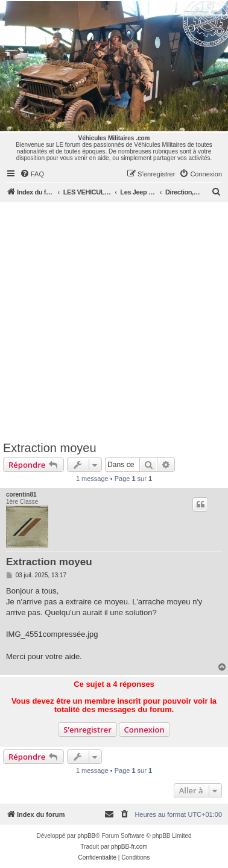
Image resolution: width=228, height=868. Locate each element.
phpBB (86, 836)
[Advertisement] (113, 321)
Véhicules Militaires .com (114, 138)
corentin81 (21, 494)
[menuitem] (32, 174)
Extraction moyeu (50, 448)
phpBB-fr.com (129, 847)
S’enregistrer (87, 730)
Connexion (144, 730)
